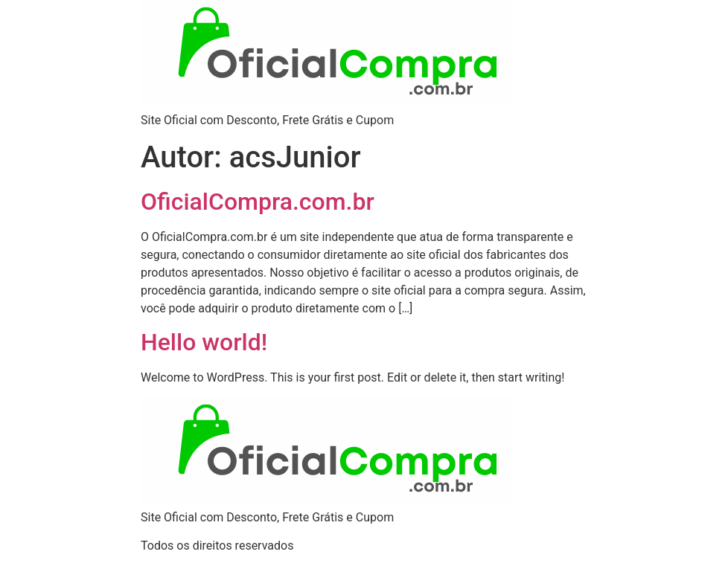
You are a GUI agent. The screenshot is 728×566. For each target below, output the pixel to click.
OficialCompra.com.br (258, 202)
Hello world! (204, 342)
